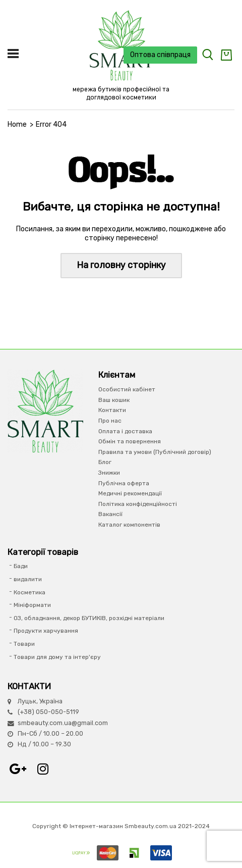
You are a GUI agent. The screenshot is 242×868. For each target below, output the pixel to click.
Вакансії (110, 514)
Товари (24, 644)
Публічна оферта (124, 483)
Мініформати (32, 605)
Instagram (43, 769)
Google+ (18, 769)
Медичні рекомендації (130, 493)
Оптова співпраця (160, 55)
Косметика (29, 592)
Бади (21, 566)
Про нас (110, 421)
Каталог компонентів (129, 525)
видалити (28, 579)
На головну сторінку (121, 265)
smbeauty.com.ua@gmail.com (63, 723)
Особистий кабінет (127, 389)
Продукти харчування (46, 631)
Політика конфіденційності (138, 504)
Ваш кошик (114, 400)
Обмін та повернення (130, 441)
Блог (105, 462)
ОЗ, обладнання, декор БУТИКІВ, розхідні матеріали (89, 618)
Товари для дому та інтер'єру (57, 657)
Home (17, 124)
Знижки (109, 473)
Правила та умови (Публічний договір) (155, 452)
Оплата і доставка (125, 431)
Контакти (112, 410)
